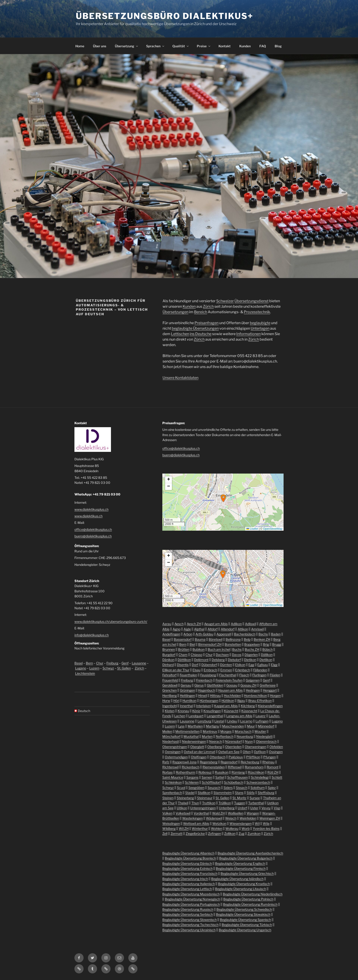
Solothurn (258, 788)
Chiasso (196, 655)
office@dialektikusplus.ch (93, 529)
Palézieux (236, 757)
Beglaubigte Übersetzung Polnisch (248, 899)
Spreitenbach (172, 793)
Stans (239, 793)
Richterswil (170, 767)
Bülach (267, 649)
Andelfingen (171, 634)
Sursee (255, 798)
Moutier (260, 731)
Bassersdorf (183, 639)
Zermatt (176, 833)
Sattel (220, 777)
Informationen (249, 334)
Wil (257, 823)
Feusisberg (208, 675)
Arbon (188, 634)
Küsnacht (231, 711)
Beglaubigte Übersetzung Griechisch (247, 873)
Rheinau (268, 762)
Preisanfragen (207, 323)
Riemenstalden (214, 767)
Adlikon (236, 624)
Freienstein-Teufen (229, 680)
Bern (89, 663)
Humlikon (189, 701)
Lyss (181, 726)
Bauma (200, 639)
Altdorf (213, 629)
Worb (246, 828)
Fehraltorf (169, 675)
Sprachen (155, 46)
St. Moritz (239, 798)
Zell (165, 833)
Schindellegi (260, 777)
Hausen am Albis (230, 690)
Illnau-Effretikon (260, 701)
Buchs (237, 649)
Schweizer (225, 301)
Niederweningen (194, 741)
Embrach (210, 670)
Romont (272, 767)
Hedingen (253, 690)
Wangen (253, 813)
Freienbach (204, 680)
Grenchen (170, 690)
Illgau (241, 701)
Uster (254, 808)
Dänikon (168, 660)
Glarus (199, 685)
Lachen (180, 716)
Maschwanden (233, 726)
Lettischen (180, 334)
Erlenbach (243, 670)
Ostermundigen (176, 757)
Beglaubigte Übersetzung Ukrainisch (189, 930)
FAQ (263, 46)
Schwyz (108, 668)
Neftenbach (225, 736)
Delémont (201, 660)
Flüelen (275, 675)
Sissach (242, 788)
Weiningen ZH (270, 818)
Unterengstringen (203, 808)
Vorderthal (201, 813)
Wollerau (232, 828)
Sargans (192, 777)
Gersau (186, 685)
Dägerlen (251, 655)
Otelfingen (199, 757)
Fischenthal (228, 675)
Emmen (226, 670)
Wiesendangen (241, 823)
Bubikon (199, 649)
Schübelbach (234, 782)
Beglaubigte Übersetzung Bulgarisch (246, 858)
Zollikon (230, 833)
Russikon (222, 772)
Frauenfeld (170, 680)
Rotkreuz (205, 772)
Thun (195, 803)
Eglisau (263, 665)
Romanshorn (254, 767)
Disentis (183, 665)
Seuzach (214, 788)
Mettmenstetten (187, 731)
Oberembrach (266, 741)
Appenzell (224, 634)
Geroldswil (170, 685)
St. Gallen (124, 668)
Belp (247, 639)
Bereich (201, 312)
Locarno (246, 721)
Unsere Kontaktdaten (180, 378)
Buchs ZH (252, 649)
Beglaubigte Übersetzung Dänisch (187, 863)
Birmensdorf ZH (210, 644)
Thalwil (183, 803)
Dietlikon (266, 660)
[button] (223, 498)
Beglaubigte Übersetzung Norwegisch (192, 899)
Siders (228, 788)
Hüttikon (228, 701)
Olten (247, 752)
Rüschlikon (256, 772)
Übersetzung (127, 46)
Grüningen (187, 690)
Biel (192, 644)
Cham (183, 655)
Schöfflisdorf (211, 782)
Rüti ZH (273, 772)
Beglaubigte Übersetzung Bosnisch (190, 858)
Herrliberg (170, 695)
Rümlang (238, 772)
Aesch (179, 624)
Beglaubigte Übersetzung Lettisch (187, 889)
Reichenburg (250, 762)
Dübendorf (209, 665)
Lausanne (139, 663)
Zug (241, 833)
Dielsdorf (234, 660)
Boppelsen (252, 644)
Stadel (190, 793)
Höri (176, 701)
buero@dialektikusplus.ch (93, 536)
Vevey (266, 808)
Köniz (196, 711)
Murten (207, 736)
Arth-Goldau (204, 634)
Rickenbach (191, 767)
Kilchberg (248, 706)
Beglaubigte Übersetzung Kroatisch (244, 884)
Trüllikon (225, 803)
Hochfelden (232, 695)
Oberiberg (215, 747)
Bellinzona (233, 639)
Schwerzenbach (258, 782)
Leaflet (252, 529)
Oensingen (173, 752)
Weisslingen (171, 823)
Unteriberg (227, 808)
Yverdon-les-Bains (266, 828)
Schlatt (277, 777)
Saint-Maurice (173, 777)
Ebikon (240, 665)
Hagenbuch (207, 690)
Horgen (275, 695)
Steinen (168, 798)
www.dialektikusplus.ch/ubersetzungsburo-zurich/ (111, 621)
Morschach (243, 731)
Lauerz (261, 716)
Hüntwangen (209, 701)
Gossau (232, 685)
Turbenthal (256, 803)
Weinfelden (248, 818)
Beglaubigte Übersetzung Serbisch (188, 914)
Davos (237, 655)
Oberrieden (233, 747)
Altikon (243, 629)
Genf (125, 663)
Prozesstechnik (257, 312)
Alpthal (199, 629)
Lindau (232, 721)
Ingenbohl (170, 706)
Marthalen (195, 726)
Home (80, 46)
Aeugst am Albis (216, 624)
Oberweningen (255, 747)
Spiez (272, 788)
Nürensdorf (233, 741)
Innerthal (186, 706)
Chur (100, 663)
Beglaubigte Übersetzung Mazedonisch (191, 894)
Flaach (244, 675)
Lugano (81, 668)
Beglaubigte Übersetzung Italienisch (189, 884)
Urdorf (242, 808)
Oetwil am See (229, 752)
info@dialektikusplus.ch (92, 635)
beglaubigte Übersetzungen (195, 328)
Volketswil (183, 813)
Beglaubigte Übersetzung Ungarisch (245, 930)
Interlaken (204, 706)
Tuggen (240, 803)
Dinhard (168, 665)
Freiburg (112, 663)
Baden (276, 634)
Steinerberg (185, 798)
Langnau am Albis (239, 716)
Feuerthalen (188, 675)
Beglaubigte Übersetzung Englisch (240, 863)
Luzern (94, 668)
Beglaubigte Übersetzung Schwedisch (244, 909)
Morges (226, 731)
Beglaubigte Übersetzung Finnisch (241, 868)
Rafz (166, 762)
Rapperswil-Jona (184, 762)
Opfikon (260, 752)
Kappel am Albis (226, 706)
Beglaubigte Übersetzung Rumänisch (250, 904)
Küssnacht (249, 711)
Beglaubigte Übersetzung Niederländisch (253, 894)
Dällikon (267, 655)
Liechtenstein (85, 673)
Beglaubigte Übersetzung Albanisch (188, 853)
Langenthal (215, 716)
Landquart (196, 716)
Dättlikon (184, 660)
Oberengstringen (175, 747)
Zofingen (215, 833)
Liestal (219, 721)
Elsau (196, 670)
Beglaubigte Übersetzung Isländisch (237, 879)
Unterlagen (260, 328)
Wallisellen (236, 813)
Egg (251, 665)
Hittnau (215, 695)
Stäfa (251, 793)
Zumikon (254, 833)
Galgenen (253, 680)
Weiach (231, 818)
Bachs (263, 634)
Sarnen (207, 777)
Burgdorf (169, 655)
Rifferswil (235, 767)
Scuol (181, 788)
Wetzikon (219, 823)
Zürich (208, 306)
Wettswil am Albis (196, 823)
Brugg (277, 644)
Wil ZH (184, 828)
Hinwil (203, 695)
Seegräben (196, 788)
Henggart (270, 690)
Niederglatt (264, 736)
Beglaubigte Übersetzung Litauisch (241, 889)
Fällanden (260, 670)
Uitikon (182, 808)
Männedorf (266, 726)
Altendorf (228, 629)
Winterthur (200, 828)
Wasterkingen (192, 818)
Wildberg (169, 828)
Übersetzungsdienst (251, 301)
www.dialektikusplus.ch (91, 509)
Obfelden (276, 747)
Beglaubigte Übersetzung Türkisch (247, 925)
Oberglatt (197, 747)
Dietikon (250, 660)
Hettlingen (187, 695)
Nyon (249, 741)
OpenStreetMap (273, 529)
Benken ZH (262, 639)
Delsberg (218, 660)
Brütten (184, 649)
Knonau (183, 711)
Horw (166, 701)
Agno (176, 629)
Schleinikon (173, 782)
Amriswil (257, 629)
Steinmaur (205, 798)
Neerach (216, 741)
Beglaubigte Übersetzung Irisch (185, 879)
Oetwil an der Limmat (199, 752)
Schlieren (192, 782)
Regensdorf (229, 762)
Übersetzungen (175, 312)
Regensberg (209, 762)
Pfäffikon (253, 757)
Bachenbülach (245, 634)
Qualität (181, 46)
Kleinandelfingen (270, 706)
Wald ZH (218, 813)
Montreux (210, 731)
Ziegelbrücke (195, 833)
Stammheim (223, 793)
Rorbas (167, 772)
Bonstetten (233, 644)
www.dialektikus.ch (88, 516)
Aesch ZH (194, 624)
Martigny (212, 726)
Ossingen (276, 752)
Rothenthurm (186, 772)
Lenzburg (204, 721)
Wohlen (217, 828)
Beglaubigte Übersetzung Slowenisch (190, 920)
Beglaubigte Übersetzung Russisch (188, 909)
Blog (278, 46)
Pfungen (270, 757)
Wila (266, 823)
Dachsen (222, 655)
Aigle (187, 629)
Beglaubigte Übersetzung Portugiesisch (191, 904)
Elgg (274, 665)
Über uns (100, 46)
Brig (266, 644)
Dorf (195, 665)
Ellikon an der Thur (176, 670)
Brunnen (169, 649)
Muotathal (191, 736)
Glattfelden (215, 685)
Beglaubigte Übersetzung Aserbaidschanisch (250, 853)
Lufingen (262, 721)
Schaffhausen (237, 777)
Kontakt (225, 46)
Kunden (245, 46)
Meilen (167, 731)
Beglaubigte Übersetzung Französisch (190, 873)
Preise (204, 46)
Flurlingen (259, 675)
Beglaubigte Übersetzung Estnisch (187, 868)
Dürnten (226, 665)
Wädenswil (214, 818)
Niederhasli (171, 741)
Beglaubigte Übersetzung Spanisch (245, 920)
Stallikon (204, 793)
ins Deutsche (201, 334)
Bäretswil (216, 639)
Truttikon (209, 803)
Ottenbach (217, 757)
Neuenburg (245, 736)
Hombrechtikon (255, 695)
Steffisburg (266, 793)
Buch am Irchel (219, 649)
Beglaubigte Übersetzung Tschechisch (190, 925)
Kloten (170, 711)
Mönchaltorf (171, 736)
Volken (167, 813)
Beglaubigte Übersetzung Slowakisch (243, 914)
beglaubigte (260, 323)
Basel (79, 663)
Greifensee (268, 685)
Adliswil (250, 624)
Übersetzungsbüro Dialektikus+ (165, 16)
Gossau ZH (248, 685)
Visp (277, 808)
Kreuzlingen (212, 711)
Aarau (167, 624)
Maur (251, 726)
